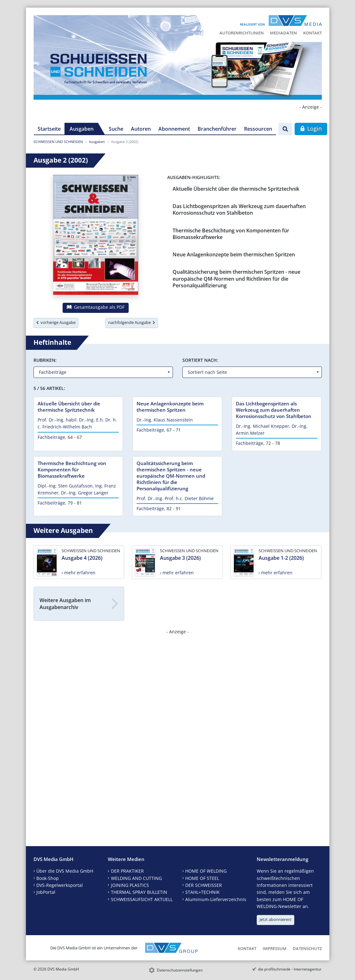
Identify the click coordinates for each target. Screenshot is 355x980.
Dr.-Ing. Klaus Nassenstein (165, 420)
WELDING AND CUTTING (136, 878)
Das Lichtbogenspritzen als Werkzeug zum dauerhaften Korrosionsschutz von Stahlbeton (239, 209)
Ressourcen (258, 129)
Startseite (49, 129)
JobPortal (46, 892)
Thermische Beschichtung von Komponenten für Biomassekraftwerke (231, 234)
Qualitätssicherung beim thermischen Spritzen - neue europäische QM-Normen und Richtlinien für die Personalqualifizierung (236, 279)
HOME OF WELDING (206, 871)
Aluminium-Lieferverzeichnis (216, 899)
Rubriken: (45, 360)
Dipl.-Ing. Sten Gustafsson (65, 486)
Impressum (275, 948)
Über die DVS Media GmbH (65, 871)
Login (311, 128)
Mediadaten (283, 33)
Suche (116, 129)
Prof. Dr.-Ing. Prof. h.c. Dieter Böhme (175, 498)
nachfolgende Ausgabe (132, 322)
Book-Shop (48, 878)
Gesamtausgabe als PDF (95, 307)
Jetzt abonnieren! (275, 919)
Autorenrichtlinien (242, 33)
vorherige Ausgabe (56, 322)
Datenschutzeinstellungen (180, 970)
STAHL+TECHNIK (202, 892)
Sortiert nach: (200, 360)
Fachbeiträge (51, 437)
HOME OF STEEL (202, 878)
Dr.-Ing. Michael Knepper (263, 426)
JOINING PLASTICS (130, 885)
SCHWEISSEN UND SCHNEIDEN (58, 142)
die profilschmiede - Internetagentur (290, 969)
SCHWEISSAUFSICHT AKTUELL (142, 899)
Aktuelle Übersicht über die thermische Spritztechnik (236, 189)
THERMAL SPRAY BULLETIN (139, 892)
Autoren (141, 129)
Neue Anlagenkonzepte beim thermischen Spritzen (234, 254)
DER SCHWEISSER (204, 885)
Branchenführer (217, 129)
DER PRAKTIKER (127, 871)
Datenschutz (307, 948)
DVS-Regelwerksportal (60, 885)
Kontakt (312, 33)
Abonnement (174, 129)
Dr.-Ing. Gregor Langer (85, 493)
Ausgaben (82, 129)
